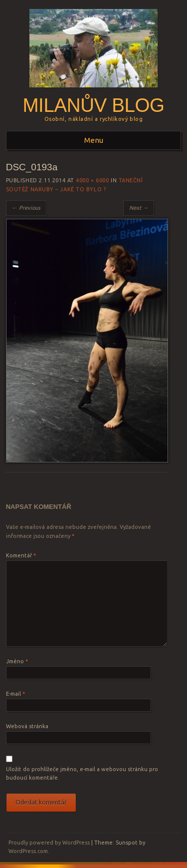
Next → (139, 208)
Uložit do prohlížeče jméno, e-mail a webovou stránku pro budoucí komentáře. (82, 774)
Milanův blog (93, 105)
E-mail (15, 694)
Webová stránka (27, 726)
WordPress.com (28, 851)
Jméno (17, 661)
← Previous (26, 208)
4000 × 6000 (92, 180)
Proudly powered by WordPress (49, 843)
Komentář (21, 555)
